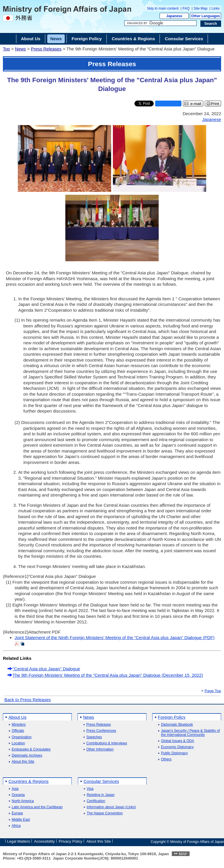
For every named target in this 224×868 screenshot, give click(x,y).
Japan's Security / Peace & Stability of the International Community (190, 733)
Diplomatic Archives (27, 756)
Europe (17, 813)
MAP (183, 854)
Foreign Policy (172, 717)
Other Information (100, 749)
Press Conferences (101, 731)
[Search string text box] (160, 23)
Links (216, 8)
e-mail (196, 104)
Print (215, 104)
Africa (16, 826)
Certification (96, 801)
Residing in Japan (100, 795)
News (20, 49)
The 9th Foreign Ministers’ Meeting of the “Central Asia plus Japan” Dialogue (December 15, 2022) (108, 675)
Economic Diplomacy (177, 747)
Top (6, 49)
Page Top (213, 691)
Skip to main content (163, 8)
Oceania (18, 795)
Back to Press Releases (28, 700)
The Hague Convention (105, 813)
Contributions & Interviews (107, 743)
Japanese (174, 16)
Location (18, 743)
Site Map (201, 8)
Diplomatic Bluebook (177, 725)
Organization (22, 737)
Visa (90, 789)
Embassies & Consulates (31, 749)
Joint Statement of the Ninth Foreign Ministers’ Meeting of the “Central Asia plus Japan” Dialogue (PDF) (115, 638)
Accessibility (44, 841)
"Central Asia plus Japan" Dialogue (46, 669)
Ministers (19, 725)
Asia (15, 789)
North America (23, 801)
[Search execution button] (211, 24)
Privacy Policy (70, 841)
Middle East (21, 820)
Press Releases (46, 49)
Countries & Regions (29, 781)
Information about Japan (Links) (111, 807)
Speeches (94, 737)
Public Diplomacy (174, 753)
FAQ (186, 8)
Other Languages (205, 16)
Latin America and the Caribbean (37, 807)
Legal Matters (19, 841)
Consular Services (101, 781)
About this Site (23, 762)
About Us (17, 717)
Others (166, 759)
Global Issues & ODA (177, 741)
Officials (18, 731)
